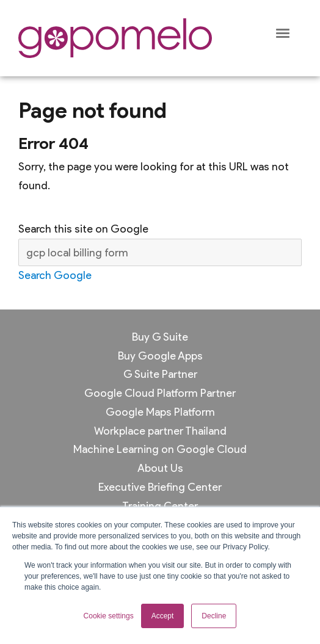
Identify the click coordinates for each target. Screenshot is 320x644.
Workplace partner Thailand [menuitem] (160, 431)
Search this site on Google (83, 229)
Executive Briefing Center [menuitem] (160, 487)
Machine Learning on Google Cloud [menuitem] (160, 449)
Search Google (55, 275)
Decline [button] (214, 616)
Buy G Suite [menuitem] (160, 337)
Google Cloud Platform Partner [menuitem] (160, 393)
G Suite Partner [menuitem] (160, 374)
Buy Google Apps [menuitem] (160, 356)
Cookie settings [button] (109, 616)
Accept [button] (163, 616)
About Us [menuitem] (160, 468)
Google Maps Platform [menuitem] (160, 412)
